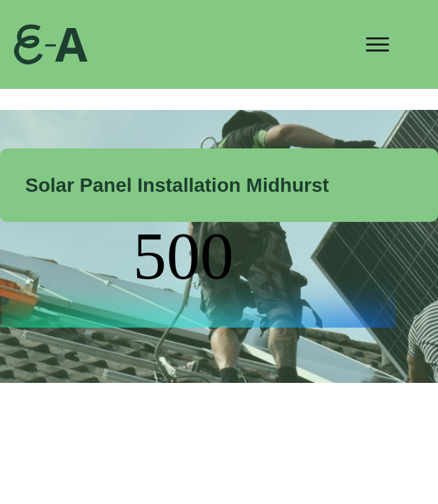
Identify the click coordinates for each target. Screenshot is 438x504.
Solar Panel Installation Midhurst (177, 185)
